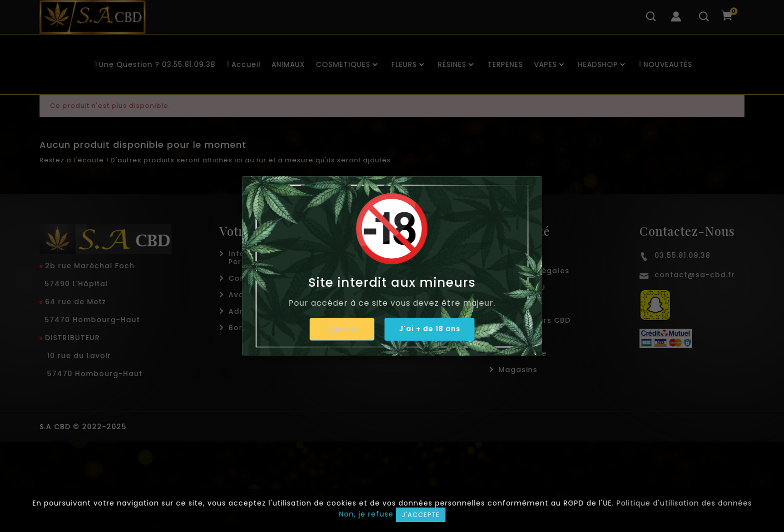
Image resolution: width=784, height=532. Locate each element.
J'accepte (421, 515)
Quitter (341, 329)
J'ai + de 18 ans (430, 329)
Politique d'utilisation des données (684, 503)
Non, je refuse (366, 514)
